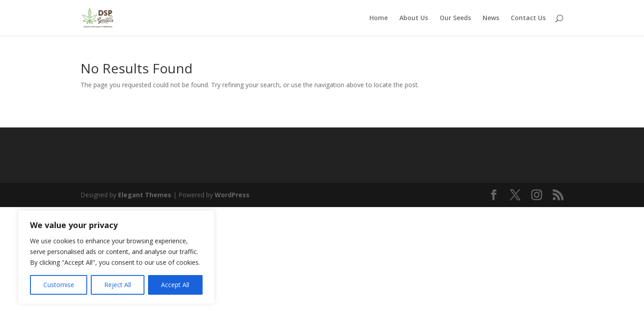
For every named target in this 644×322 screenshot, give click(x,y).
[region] (116, 257)
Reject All (118, 285)
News (491, 18)
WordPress (232, 195)
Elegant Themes (145, 195)
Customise (59, 285)
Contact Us (528, 18)
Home (379, 18)
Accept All (175, 285)
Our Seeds (455, 18)
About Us (414, 18)
